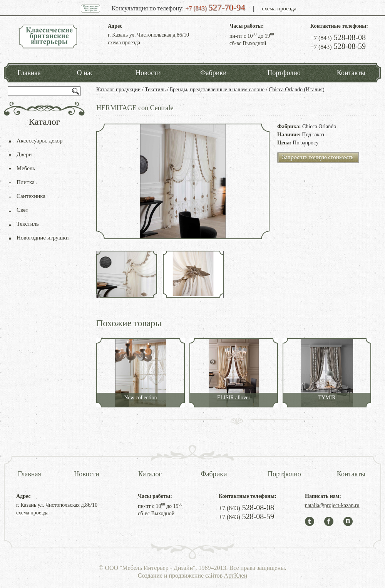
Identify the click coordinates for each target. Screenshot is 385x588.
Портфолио (284, 73)
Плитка (26, 182)
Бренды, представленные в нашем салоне (217, 90)
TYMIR (327, 398)
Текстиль (155, 90)
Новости (148, 73)
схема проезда (279, 8)
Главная (29, 73)
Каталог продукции (118, 90)
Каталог (150, 474)
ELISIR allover (234, 398)
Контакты (351, 73)
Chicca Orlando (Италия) (297, 90)
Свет (22, 210)
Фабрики (213, 73)
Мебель (26, 168)
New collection (140, 398)
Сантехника (31, 196)
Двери (24, 154)
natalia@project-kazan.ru (332, 505)
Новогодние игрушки (43, 238)
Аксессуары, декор (40, 141)
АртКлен (236, 575)
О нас (85, 73)
